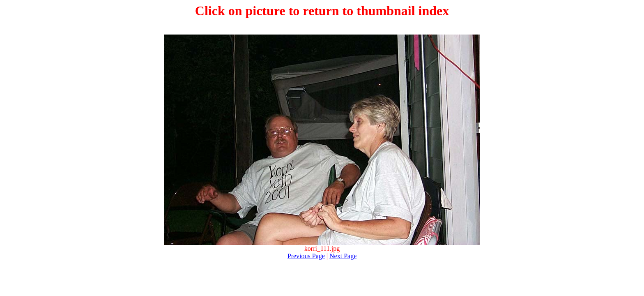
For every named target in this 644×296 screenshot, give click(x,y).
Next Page (343, 256)
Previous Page (306, 256)
